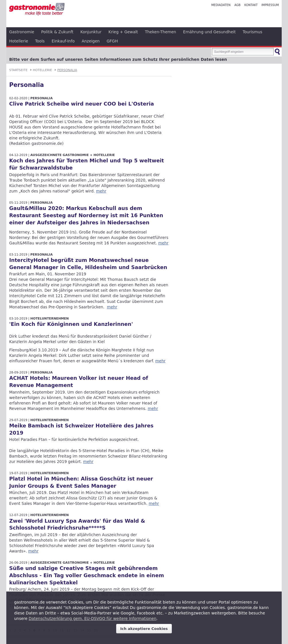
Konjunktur (91, 32)
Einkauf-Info (63, 41)
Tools (40, 41)
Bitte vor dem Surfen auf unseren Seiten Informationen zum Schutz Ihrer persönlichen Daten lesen (118, 59)
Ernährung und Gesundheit (209, 32)
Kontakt (251, 5)
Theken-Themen (160, 32)
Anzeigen (91, 41)
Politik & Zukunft (57, 32)
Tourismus (252, 32)
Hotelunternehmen (50, 319)
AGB (238, 5)
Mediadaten (221, 5)
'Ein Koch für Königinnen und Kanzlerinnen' (71, 324)
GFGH (112, 41)
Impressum (270, 5)
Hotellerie (19, 41)
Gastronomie (22, 32)
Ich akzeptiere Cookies (144, 629)
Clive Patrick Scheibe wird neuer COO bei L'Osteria (82, 104)
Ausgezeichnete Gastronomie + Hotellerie (73, 155)
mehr (101, 191)
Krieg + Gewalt (123, 32)
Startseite (18, 70)
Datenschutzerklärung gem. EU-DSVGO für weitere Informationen (93, 618)
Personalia (67, 70)
